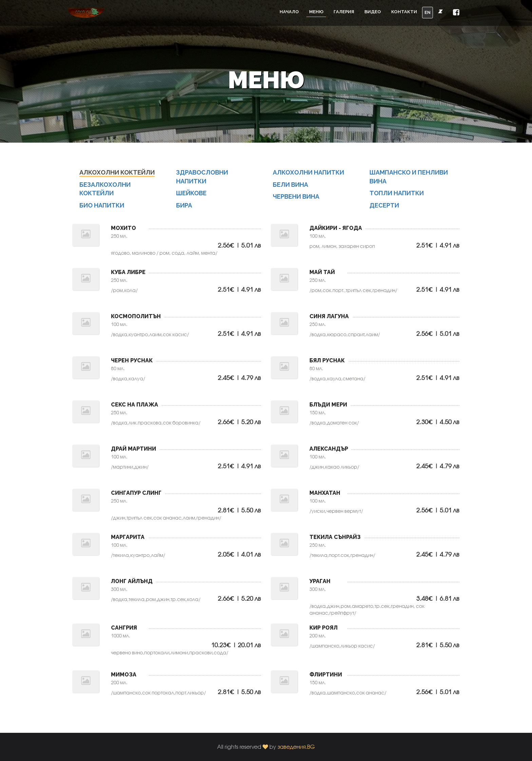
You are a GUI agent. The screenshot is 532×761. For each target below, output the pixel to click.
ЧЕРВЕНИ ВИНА (296, 202)
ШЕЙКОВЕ (191, 199)
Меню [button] (316, 12)
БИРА (184, 211)
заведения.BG (296, 747)
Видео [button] (373, 12)
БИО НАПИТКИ (102, 211)
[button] (456, 13)
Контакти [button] (404, 12)
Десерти (384, 211)
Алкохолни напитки (308, 178)
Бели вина (290, 190)
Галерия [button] (344, 12)
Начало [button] (289, 12)
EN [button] (427, 12)
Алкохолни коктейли (117, 178)
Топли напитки (397, 199)
